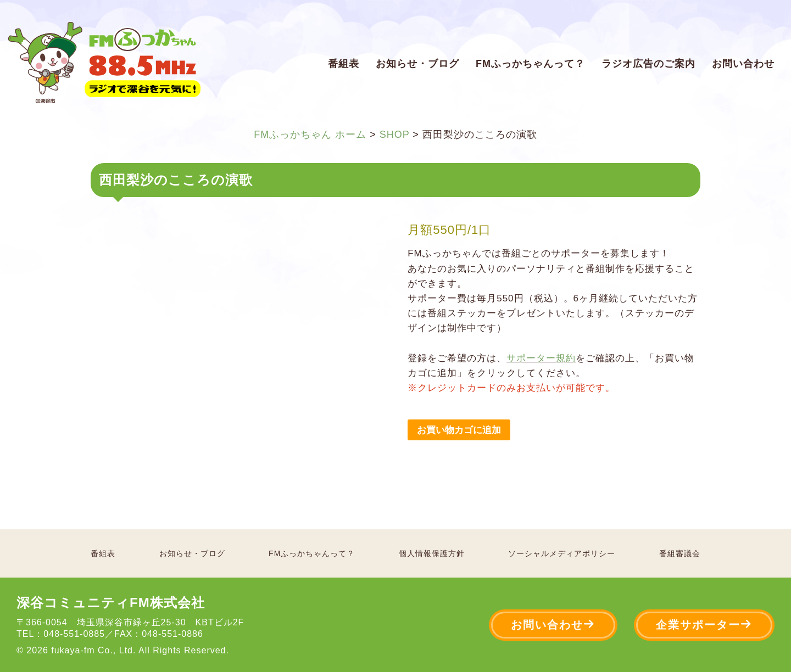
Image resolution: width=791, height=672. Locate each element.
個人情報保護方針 (432, 553)
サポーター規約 (541, 358)
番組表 (344, 64)
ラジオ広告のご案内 (648, 64)
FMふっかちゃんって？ (530, 64)
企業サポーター (704, 625)
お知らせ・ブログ (417, 64)
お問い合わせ (743, 64)
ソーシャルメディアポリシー (562, 553)
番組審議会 (680, 553)
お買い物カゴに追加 (459, 430)
